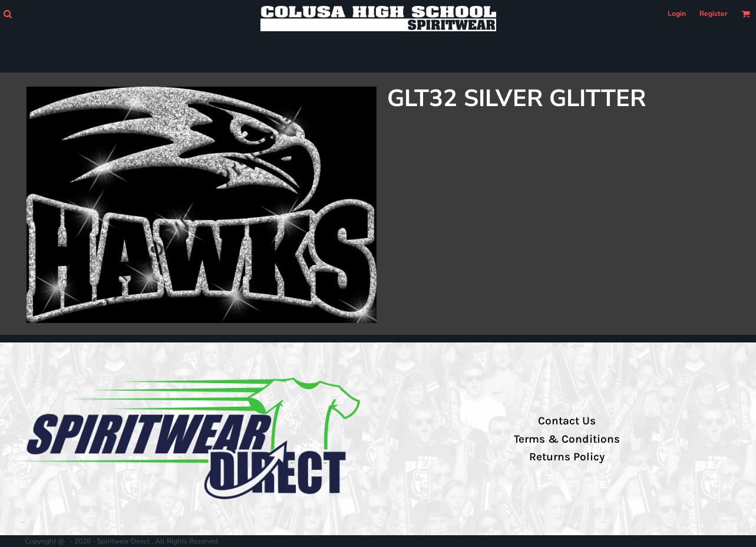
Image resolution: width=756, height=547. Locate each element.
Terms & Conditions (567, 439)
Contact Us (567, 421)
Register (714, 14)
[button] (7, 14)
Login (677, 14)
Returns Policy (567, 457)
